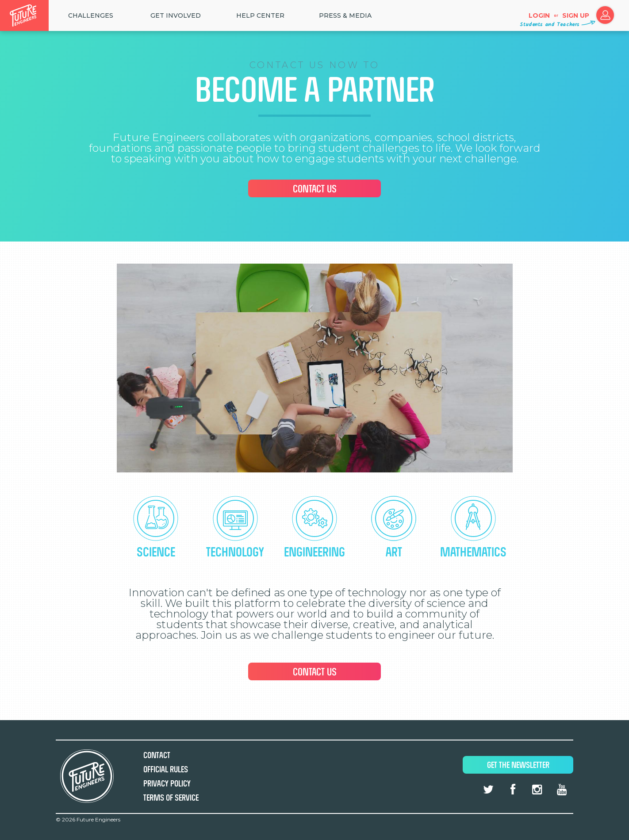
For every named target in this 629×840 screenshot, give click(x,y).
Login (539, 15)
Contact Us (315, 189)
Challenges (91, 15)
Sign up (576, 15)
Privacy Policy (167, 784)
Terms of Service (171, 798)
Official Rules (166, 769)
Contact (157, 755)
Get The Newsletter (518, 765)
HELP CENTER (260, 15)
